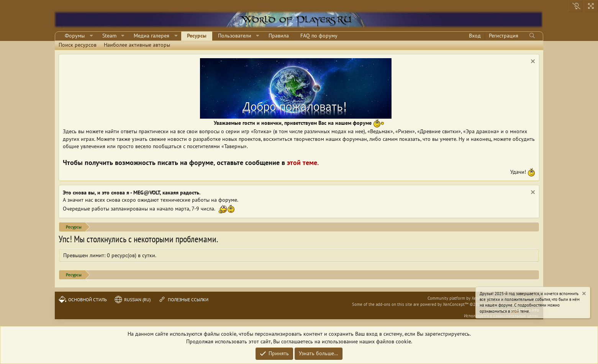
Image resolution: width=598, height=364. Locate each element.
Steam (109, 36)
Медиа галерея (152, 36)
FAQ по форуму (319, 36)
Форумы (75, 36)
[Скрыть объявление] (532, 62)
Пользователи (235, 36)
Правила (279, 36)
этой (515, 311)
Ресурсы (197, 36)
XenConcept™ (456, 304)
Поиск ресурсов (78, 45)
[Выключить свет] (575, 6)
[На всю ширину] (591, 6)
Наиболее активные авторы (137, 45)
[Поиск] (532, 36)
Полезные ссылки (183, 299)
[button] (91, 36)
